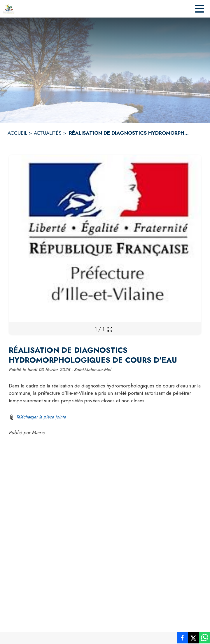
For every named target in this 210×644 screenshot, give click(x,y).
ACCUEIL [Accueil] (17, 133)
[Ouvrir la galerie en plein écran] (110, 329)
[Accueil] (9, 9)
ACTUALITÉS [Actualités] (48, 133)
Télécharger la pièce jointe (41, 417)
